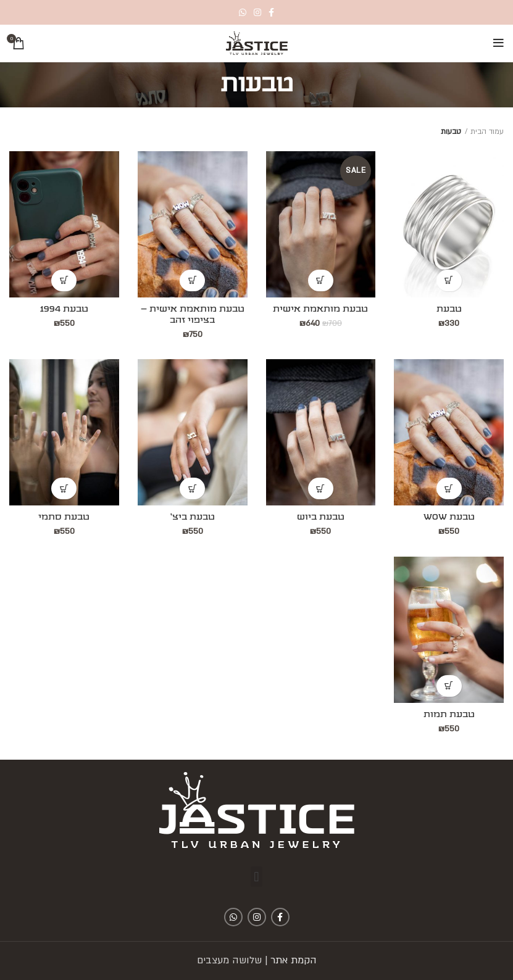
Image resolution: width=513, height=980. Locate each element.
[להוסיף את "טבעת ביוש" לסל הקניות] (321, 488)
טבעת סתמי (64, 517)
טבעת (449, 309)
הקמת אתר (294, 960)
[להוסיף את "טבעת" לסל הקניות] (449, 280)
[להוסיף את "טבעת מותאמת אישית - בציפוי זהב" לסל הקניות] (192, 280)
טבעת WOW (449, 517)
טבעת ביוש (321, 517)
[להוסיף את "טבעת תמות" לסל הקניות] (449, 686)
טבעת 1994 (64, 309)
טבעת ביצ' (193, 517)
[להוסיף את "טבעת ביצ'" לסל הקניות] (192, 488)
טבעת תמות (449, 715)
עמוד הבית (487, 131)
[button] (256, 877)
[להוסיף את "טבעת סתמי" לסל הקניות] (64, 488)
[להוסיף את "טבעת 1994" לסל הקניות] (64, 280)
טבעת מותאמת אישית (320, 309)
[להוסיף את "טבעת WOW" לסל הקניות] (449, 488)
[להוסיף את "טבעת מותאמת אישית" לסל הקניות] (321, 280)
